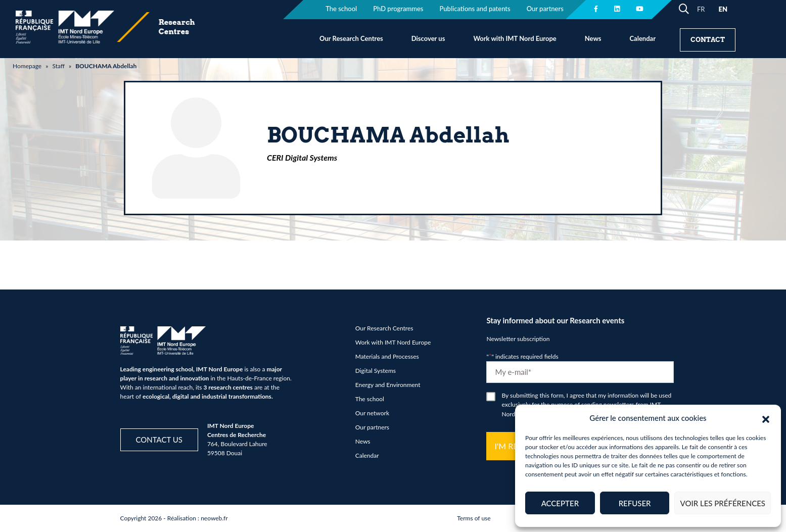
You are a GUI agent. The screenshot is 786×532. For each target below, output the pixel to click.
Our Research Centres (351, 38)
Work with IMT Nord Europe (515, 38)
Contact (708, 40)
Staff (58, 66)
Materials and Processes (387, 356)
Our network (372, 413)
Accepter (560, 503)
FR (701, 9)
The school (370, 399)
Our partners (372, 427)
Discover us (428, 38)
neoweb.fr (214, 518)
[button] (766, 418)
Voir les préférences (723, 503)
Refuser (635, 503)
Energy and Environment (388, 385)
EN (723, 9)
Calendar (642, 38)
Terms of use (474, 518)
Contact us (159, 440)
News (593, 38)
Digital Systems (376, 371)
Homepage (27, 66)
